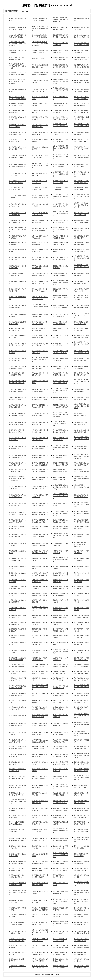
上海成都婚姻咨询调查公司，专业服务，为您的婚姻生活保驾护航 (40, 44)
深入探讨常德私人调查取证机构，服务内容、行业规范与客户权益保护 (18, 478)
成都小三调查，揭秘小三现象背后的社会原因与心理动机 (40, 28)
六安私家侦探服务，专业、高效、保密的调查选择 (61, 786)
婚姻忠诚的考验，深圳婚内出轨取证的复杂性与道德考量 (61, 81)
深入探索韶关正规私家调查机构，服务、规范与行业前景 (40, 687)
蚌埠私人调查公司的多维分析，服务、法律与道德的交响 (40, 360)
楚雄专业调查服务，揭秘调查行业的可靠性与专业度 (61, 229)
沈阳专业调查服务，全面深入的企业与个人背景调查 (81, 196)
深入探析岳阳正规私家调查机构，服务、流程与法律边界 (81, 755)
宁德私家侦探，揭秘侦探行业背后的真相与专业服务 (81, 725)
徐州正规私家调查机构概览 (18, 716)
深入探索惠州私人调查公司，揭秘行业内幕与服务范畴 (40, 306)
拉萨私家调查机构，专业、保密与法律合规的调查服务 (81, 733)
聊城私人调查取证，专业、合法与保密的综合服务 (81, 487)
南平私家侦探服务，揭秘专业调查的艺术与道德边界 (61, 923)
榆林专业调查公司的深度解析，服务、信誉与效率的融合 (18, 229)
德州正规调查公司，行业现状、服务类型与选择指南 (61, 174)
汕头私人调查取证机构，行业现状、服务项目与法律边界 (81, 406)
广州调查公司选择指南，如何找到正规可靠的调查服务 (61, 90)
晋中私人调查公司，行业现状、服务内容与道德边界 (81, 344)
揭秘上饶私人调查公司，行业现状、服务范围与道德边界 (81, 382)
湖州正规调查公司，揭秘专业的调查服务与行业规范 (81, 126)
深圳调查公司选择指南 (39, 58)
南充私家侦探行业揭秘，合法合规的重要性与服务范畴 (81, 884)
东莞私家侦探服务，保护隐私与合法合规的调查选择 (81, 687)
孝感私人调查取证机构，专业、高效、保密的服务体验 (81, 478)
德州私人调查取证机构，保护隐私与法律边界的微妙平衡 (61, 487)
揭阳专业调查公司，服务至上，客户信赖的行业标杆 (61, 214)
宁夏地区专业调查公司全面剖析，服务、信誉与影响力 (61, 282)
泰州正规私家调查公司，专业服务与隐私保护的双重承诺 (81, 893)
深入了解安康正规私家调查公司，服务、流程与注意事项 (40, 932)
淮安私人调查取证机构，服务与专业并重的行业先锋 (81, 439)
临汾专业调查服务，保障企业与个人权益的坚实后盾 (61, 148)
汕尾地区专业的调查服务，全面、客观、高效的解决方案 (81, 205)
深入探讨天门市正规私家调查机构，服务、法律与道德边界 (81, 778)
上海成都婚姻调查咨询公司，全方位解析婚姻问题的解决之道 (18, 44)
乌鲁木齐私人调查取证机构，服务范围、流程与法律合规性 (61, 513)
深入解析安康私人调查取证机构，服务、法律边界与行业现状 (81, 456)
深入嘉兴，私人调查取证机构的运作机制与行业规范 (61, 448)
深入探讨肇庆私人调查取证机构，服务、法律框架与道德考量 (61, 415)
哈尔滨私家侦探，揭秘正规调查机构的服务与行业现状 (81, 839)
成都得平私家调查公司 (42, 974)
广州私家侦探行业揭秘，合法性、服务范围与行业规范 (61, 855)
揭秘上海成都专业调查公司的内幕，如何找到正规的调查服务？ (61, 20)
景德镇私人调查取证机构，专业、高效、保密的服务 (81, 505)
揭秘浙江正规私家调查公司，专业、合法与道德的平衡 (81, 901)
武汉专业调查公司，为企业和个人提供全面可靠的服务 (61, 196)
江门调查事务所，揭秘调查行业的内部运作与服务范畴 (61, 535)
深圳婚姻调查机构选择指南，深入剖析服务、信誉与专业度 (18, 66)
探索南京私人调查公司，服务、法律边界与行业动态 (61, 298)
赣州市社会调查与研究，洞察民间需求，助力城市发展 (61, 651)
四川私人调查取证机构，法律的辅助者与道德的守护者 (61, 423)
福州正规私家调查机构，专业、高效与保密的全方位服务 (81, 716)
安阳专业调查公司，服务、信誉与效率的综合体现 (81, 267)
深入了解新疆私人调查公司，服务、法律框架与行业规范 (61, 390)
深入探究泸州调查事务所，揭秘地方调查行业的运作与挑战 (81, 544)
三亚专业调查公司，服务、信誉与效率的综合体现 (81, 258)
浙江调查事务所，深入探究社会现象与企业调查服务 (61, 560)
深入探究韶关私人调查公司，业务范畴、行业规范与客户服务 (81, 298)
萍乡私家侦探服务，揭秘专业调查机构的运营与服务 (61, 831)
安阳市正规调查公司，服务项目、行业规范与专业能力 (81, 174)
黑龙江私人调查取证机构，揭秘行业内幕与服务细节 (81, 513)
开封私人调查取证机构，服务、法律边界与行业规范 (61, 496)
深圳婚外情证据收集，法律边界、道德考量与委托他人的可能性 (18, 81)
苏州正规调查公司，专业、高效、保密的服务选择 (61, 126)
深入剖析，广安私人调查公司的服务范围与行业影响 (81, 315)
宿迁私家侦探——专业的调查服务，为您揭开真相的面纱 (61, 901)
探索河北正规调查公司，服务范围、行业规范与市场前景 (40, 165)
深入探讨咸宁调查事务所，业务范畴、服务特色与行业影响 (40, 609)
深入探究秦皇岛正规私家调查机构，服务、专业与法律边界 (18, 802)
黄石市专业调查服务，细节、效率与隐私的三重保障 (61, 157)
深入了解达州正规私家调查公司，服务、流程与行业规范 (18, 893)
